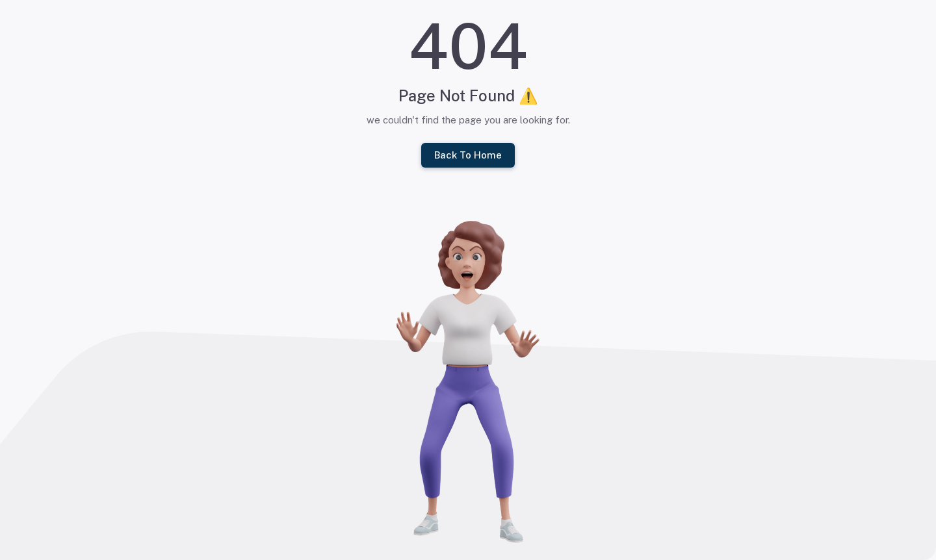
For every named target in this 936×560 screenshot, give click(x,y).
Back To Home (468, 155)
